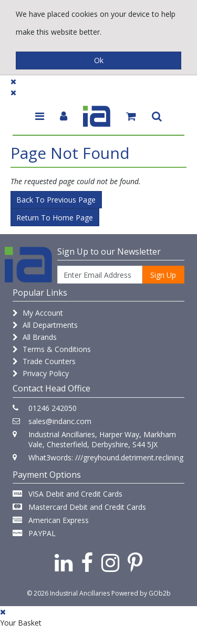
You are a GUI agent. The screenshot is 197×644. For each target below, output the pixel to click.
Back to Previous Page (56, 200)
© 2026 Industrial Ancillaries (68, 593)
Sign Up (163, 275)
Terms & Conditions (52, 349)
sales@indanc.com (60, 421)
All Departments (45, 325)
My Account (38, 313)
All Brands (35, 337)
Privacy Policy (41, 373)
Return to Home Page (55, 218)
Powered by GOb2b (141, 593)
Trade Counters (44, 361)
